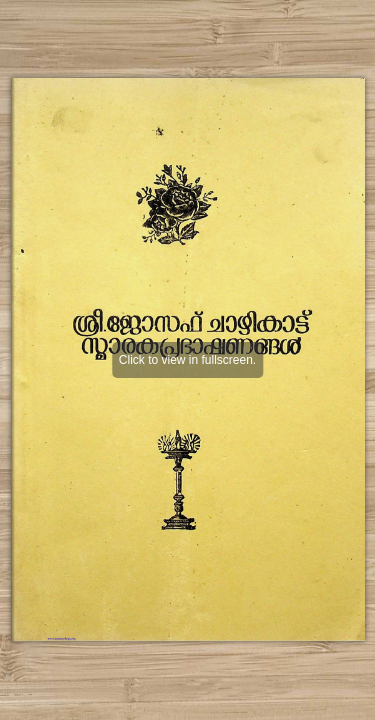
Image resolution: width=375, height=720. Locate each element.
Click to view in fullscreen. (187, 360)
